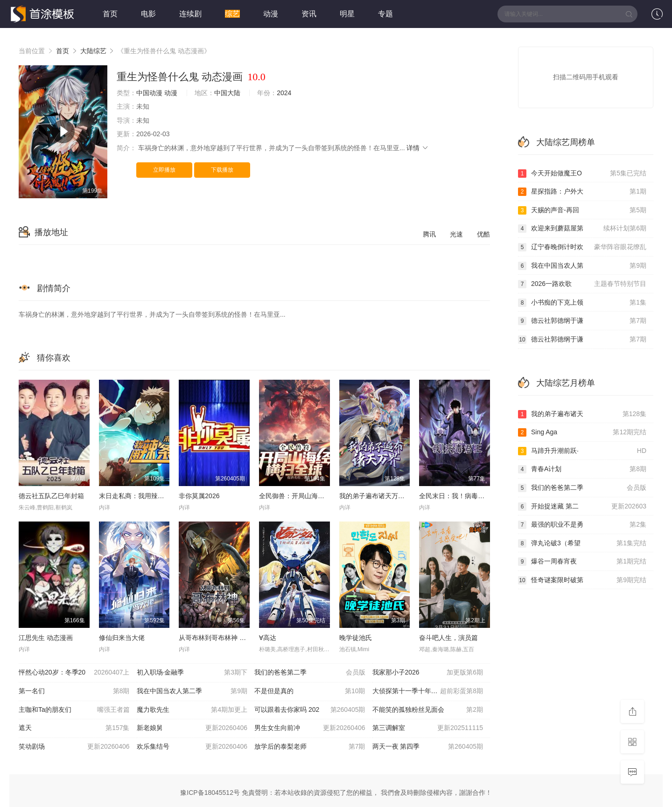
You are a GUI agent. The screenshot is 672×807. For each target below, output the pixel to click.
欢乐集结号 (192, 747)
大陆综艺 (93, 51)
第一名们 (74, 691)
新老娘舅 (192, 728)
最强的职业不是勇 (582, 525)
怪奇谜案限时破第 (582, 580)
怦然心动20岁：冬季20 (74, 673)
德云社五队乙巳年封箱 (51, 496)
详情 (418, 148)
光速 (456, 234)
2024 (284, 93)
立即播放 (164, 170)
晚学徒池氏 (356, 638)
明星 (347, 14)
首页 (110, 14)
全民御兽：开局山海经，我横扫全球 (311, 496)
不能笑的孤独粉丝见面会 (428, 710)
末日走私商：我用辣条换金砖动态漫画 (154, 496)
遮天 (74, 728)
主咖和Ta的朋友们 (74, 710)
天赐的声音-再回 (582, 210)
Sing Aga (582, 432)
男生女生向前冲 (310, 728)
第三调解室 (428, 728)
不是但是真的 (310, 691)
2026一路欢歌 (582, 284)
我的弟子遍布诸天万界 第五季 (383, 496)
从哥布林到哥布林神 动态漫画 (222, 638)
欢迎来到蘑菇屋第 (582, 229)
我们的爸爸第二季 (310, 673)
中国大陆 (227, 93)
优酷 (483, 234)
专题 (385, 14)
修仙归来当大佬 (122, 638)
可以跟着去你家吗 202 (310, 710)
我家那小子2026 (428, 673)
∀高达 (268, 638)
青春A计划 (582, 469)
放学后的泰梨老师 (310, 747)
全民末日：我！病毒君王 (455, 496)
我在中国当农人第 (582, 266)
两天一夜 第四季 (428, 747)
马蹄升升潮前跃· (582, 451)
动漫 (271, 14)
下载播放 (222, 170)
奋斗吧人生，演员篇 (448, 638)
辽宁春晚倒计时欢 (582, 247)
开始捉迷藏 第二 (582, 507)
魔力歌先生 (192, 710)
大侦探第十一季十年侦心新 (428, 691)
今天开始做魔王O (582, 174)
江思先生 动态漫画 (46, 638)
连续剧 (190, 14)
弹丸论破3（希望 (582, 543)
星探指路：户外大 (582, 192)
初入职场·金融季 (192, 673)
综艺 (232, 14)
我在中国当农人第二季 (192, 691)
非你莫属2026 (199, 496)
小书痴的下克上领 (582, 303)
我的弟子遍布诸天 (582, 414)
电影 (148, 14)
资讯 (309, 14)
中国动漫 (149, 93)
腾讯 (429, 234)
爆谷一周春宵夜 (582, 562)
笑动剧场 (74, 747)
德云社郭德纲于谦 (582, 321)
